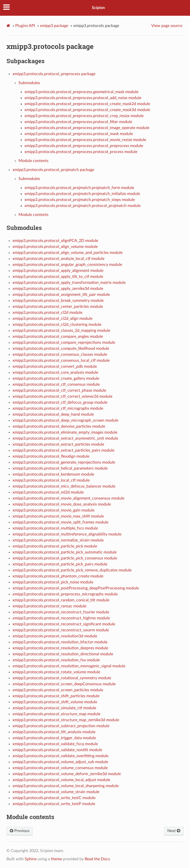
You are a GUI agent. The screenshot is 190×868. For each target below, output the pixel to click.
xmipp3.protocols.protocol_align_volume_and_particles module (68, 253)
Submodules (29, 83)
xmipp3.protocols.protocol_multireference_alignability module (67, 534)
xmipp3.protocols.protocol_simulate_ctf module (54, 708)
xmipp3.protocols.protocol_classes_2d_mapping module (61, 331)
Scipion (98, 8)
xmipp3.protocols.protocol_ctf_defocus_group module (60, 402)
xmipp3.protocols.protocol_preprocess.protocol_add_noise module (83, 98)
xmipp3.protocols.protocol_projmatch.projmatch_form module (79, 188)
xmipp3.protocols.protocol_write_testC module (54, 798)
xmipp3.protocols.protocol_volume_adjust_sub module (60, 762)
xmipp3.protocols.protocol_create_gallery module (56, 378)
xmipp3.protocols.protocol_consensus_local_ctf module (61, 360)
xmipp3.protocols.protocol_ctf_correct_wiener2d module (62, 396)
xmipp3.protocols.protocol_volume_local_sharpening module (66, 786)
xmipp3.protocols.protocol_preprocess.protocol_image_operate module (87, 128)
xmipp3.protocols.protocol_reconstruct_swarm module (61, 630)
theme (56, 859)
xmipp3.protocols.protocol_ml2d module (48, 492)
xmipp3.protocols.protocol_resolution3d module (55, 636)
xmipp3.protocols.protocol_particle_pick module (55, 546)
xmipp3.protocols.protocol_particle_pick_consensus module (65, 558)
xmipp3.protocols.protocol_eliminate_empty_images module (65, 432)
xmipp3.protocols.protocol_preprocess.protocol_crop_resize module (84, 116)
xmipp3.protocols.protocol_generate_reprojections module (64, 462)
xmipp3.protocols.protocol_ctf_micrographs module (58, 408)
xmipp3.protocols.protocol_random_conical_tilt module (61, 600)
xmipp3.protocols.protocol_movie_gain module (53, 510)
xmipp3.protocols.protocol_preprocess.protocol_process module (81, 152)
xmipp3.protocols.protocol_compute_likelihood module (61, 348)
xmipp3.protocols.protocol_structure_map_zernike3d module (66, 720)
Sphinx (31, 859)
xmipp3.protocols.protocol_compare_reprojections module (64, 343)
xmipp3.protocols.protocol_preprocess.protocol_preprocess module (84, 146)
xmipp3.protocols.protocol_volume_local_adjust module (61, 780)
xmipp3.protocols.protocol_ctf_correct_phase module (59, 390)
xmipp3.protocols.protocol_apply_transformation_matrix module (69, 283)
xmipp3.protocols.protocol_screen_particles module (58, 690)
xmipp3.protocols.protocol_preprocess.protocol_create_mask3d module (87, 110)
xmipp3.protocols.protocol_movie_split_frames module (60, 522)
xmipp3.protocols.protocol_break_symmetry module (58, 301)
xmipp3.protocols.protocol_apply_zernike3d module (58, 289)
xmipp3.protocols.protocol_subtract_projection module (61, 726)
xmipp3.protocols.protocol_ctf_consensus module (56, 384)
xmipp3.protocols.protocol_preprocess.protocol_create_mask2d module (87, 104)
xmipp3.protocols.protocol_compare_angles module (58, 337)
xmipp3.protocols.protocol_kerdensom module (53, 474)
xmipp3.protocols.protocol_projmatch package (53, 170)
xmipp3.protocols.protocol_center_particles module (58, 307)
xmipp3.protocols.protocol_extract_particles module (58, 444)
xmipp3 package (54, 26)
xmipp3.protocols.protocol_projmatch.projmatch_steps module (80, 200)
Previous (20, 831)
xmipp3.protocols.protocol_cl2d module (47, 313)
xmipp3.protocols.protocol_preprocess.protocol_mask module (79, 134)
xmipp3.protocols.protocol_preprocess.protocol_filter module (78, 122)
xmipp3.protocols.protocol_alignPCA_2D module (55, 241)
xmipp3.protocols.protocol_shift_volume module (55, 702)
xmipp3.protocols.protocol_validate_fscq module (55, 744)
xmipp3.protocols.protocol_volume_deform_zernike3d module (67, 774)
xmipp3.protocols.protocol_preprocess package (54, 74)
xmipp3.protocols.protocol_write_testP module (54, 804)
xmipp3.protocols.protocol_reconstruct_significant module (64, 624)
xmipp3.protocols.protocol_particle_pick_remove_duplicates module (72, 570)
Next (174, 831)
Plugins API (25, 26)
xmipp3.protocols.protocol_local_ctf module (51, 480)
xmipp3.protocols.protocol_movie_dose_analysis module (62, 504)
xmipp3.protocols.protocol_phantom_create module (58, 576)
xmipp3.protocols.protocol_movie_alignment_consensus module (68, 498)
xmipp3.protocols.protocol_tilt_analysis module (54, 732)
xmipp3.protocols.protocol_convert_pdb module (55, 366)
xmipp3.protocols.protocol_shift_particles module (56, 696)
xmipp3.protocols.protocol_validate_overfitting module (60, 756)
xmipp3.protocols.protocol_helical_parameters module (60, 468)
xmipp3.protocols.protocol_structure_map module (56, 714)
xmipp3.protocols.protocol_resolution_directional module (63, 654)
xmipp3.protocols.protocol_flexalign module (51, 456)
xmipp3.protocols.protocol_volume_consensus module (60, 768)
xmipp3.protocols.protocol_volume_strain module (56, 792)
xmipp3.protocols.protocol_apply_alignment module (58, 271)
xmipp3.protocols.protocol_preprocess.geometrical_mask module (81, 92)
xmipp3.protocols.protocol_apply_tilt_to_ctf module (58, 277)
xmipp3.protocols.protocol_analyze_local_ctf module (58, 259)
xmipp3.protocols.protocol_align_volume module (55, 247)
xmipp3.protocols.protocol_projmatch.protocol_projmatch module (83, 206)
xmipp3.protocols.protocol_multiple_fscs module (55, 528)
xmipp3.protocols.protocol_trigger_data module (54, 738)
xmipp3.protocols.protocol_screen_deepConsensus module (64, 684)
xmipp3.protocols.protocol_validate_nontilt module (57, 750)
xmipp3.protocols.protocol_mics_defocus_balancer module (64, 486)
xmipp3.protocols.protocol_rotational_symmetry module (62, 678)
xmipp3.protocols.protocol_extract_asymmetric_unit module (65, 438)
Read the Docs (97, 859)
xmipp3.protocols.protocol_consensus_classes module (60, 354)
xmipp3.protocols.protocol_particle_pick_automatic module (65, 552)
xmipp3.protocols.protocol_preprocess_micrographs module (65, 594)
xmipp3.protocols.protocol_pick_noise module (53, 582)
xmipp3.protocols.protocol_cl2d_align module (52, 319)
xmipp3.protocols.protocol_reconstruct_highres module (61, 618)
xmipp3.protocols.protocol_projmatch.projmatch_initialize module (82, 194)
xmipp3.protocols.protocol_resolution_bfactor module (60, 642)
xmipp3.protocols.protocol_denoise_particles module (59, 426)
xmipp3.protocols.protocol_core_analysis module (55, 372)
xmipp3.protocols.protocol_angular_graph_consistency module (67, 265)
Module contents (33, 161)
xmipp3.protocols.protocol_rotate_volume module (56, 672)
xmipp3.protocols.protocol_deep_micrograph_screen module (65, 420)
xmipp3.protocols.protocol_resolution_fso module (56, 660)
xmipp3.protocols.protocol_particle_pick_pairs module (60, 564)
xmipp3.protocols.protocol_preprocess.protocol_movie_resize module (85, 140)
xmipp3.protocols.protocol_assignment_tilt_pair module (61, 295)
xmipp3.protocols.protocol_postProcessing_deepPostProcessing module (76, 588)
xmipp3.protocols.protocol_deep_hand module (53, 414)
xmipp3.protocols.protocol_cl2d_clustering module (57, 325)
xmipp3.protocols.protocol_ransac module (49, 606)
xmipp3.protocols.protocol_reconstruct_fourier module (61, 612)
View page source (167, 26)
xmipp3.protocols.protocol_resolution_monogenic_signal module (69, 666)
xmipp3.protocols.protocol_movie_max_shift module (58, 516)
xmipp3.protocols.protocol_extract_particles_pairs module (63, 450)
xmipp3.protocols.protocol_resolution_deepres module (60, 648)
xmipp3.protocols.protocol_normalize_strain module (58, 540)
